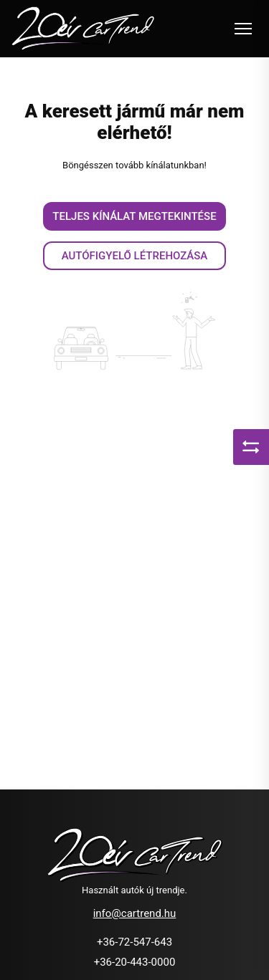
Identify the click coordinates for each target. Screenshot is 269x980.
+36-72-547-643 (134, 942)
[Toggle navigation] (243, 29)
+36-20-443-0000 (135, 962)
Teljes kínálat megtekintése (134, 216)
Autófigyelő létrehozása (135, 256)
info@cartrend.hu (135, 913)
